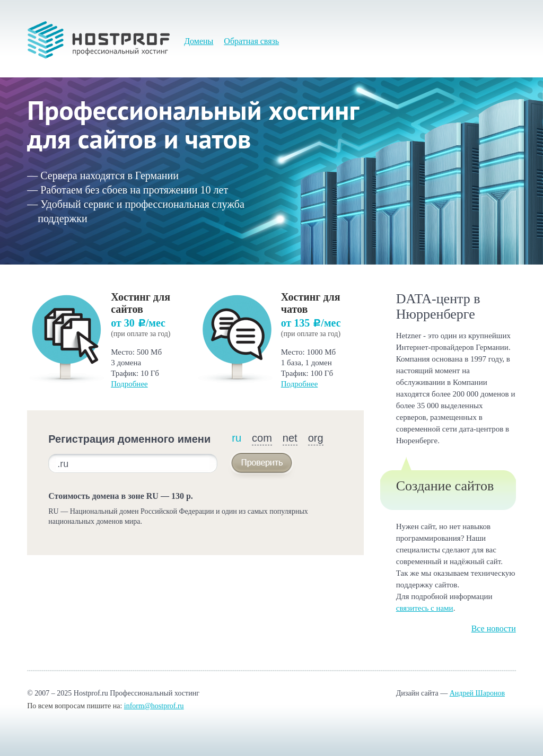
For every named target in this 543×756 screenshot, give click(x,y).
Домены (199, 41)
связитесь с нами (425, 608)
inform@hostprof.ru (154, 706)
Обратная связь (251, 41)
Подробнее (129, 384)
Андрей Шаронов (477, 693)
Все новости (494, 628)
